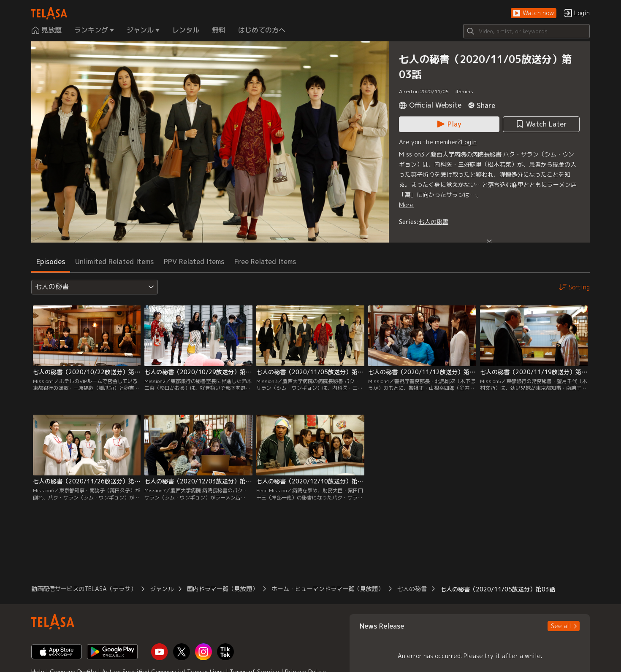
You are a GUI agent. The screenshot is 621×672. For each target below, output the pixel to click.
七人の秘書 (434, 222)
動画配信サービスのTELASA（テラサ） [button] (84, 589)
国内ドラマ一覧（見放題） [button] (222, 589)
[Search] (526, 31)
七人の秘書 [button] (412, 589)
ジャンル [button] (162, 589)
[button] (534, 13)
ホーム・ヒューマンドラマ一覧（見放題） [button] (328, 589)
